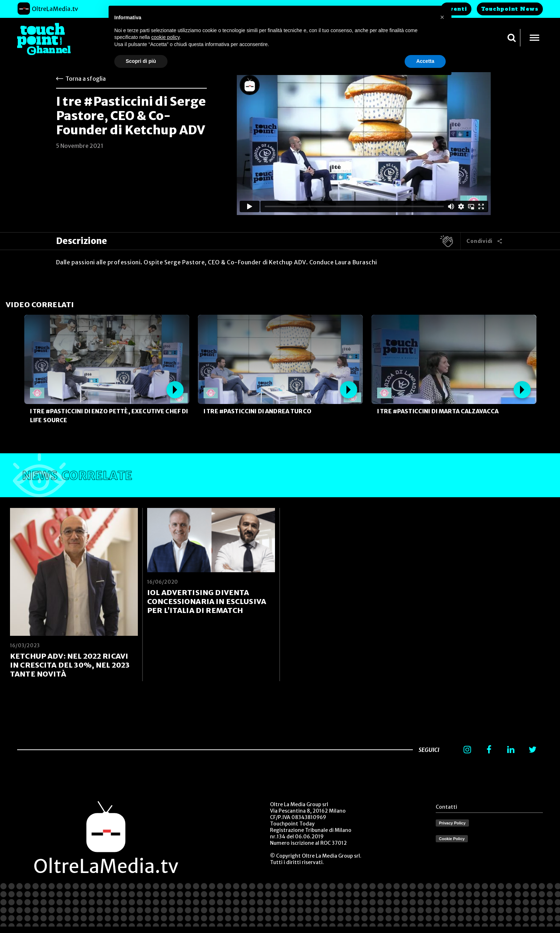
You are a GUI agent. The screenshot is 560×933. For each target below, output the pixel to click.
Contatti (446, 807)
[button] (442, 17)
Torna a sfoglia (86, 79)
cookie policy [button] (166, 37)
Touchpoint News (510, 9)
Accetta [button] (425, 61)
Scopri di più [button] (141, 61)
